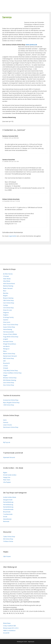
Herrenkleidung (8, 505)
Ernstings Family (8, 317)
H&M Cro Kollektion (9, 630)
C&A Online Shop (8, 300)
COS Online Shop (8, 308)
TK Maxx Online (8, 541)
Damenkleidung (8, 502)
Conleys (6, 305)
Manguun (6, 349)
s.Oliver (6, 366)
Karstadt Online (8, 341)
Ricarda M (6, 363)
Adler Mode (7, 279)
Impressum (31, 642)
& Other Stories (8, 274)
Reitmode (6, 521)
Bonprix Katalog (8, 298)
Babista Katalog (8, 286)
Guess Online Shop (9, 327)
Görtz (5, 420)
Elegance (6, 312)
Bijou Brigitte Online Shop (11, 402)
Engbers (6, 315)
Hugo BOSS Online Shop (11, 337)
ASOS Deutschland (9, 283)
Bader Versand (8, 288)
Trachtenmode (8, 514)
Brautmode (7, 512)
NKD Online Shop (9, 358)
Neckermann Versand (10, 356)
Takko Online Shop (9, 537)
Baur (5, 291)
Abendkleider (7, 519)
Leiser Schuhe (7, 425)
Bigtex (5, 473)
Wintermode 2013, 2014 (11, 628)
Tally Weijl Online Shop (10, 370)
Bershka (6, 293)
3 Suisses (6, 276)
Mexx (5, 351)
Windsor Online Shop (10, 378)
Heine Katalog (8, 329)
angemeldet (12, 236)
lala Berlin (6, 346)
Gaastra (6, 320)
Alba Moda (7, 281)
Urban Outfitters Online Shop (12, 373)
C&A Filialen (7, 556)
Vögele (5, 375)
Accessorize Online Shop (11, 400)
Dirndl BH (6, 633)
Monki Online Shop (9, 354)
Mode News (7, 623)
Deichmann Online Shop (11, 427)
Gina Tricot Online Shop (11, 325)
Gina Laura (7, 322)
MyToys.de (7, 442)
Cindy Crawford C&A (10, 626)
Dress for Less (7, 310)
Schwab (6, 368)
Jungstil (6, 339)
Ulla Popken (7, 482)
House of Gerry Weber (10, 334)
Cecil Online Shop (9, 303)
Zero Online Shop (9, 385)
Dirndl (5, 517)
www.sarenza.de (31, 45)
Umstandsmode (8, 509)
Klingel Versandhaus (10, 344)
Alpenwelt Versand (9, 457)
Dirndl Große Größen (10, 475)
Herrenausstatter (9, 332)
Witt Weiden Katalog (10, 380)
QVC (4, 361)
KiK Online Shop (8, 539)
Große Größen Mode (10, 497)
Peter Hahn (7, 480)
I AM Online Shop (9, 405)
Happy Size (7, 477)
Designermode (8, 500)
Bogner (5, 296)
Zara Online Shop (9, 383)
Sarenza (6, 422)
